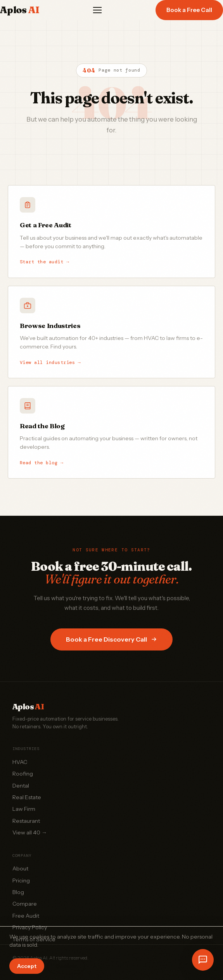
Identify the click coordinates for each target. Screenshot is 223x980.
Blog (18, 892)
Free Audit (26, 916)
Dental (21, 786)
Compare (25, 904)
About (20, 868)
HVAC (20, 762)
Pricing (21, 880)
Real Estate (27, 797)
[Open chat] (203, 960)
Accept (27, 966)
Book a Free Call (189, 10)
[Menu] (97, 10)
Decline (66, 966)
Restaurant (26, 821)
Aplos (20, 10)
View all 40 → (30, 832)
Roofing (23, 774)
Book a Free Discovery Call (112, 639)
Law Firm (24, 809)
